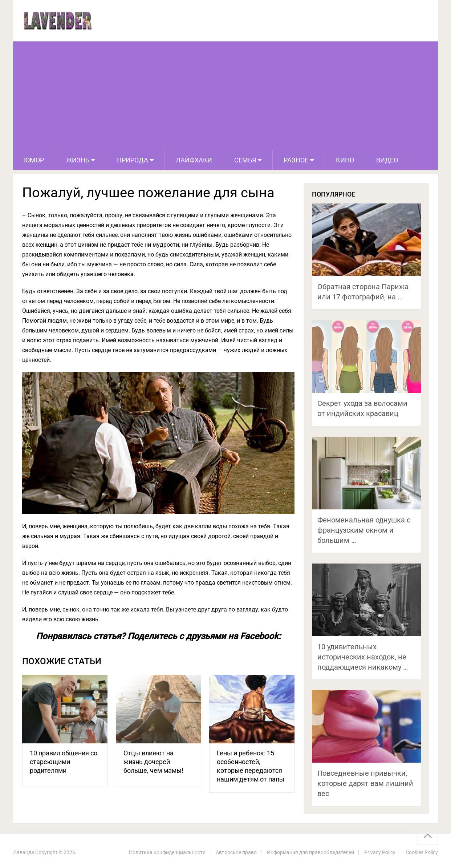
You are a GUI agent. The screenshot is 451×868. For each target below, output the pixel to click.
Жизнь (78, 160)
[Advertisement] (225, 96)
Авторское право (236, 852)
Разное (296, 160)
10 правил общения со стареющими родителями (64, 762)
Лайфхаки (194, 160)
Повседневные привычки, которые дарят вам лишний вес (365, 783)
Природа (133, 160)
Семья (245, 160)
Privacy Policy (380, 852)
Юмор (34, 160)
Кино (345, 160)
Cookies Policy (422, 852)
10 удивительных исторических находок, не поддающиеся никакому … (363, 657)
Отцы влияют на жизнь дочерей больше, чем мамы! (153, 762)
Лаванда (24, 852)
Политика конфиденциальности (167, 852)
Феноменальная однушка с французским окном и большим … (364, 530)
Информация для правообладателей (310, 852)
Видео (387, 160)
